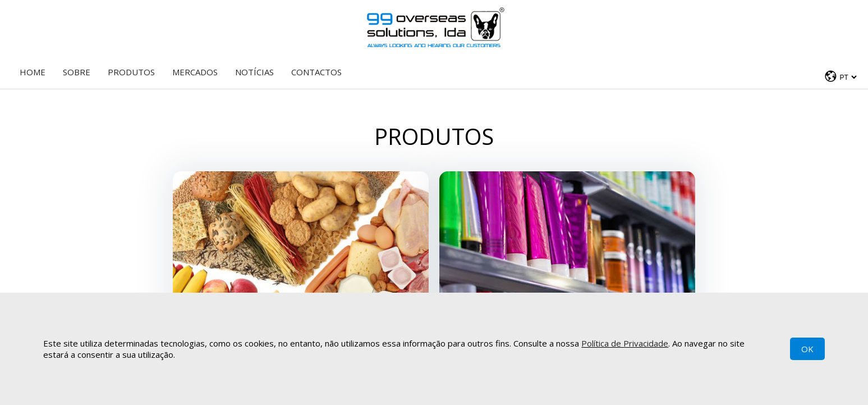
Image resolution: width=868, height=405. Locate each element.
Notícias (254, 72)
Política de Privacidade (625, 343)
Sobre (77, 72)
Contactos (316, 72)
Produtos (131, 72)
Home (33, 72)
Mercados (195, 72)
